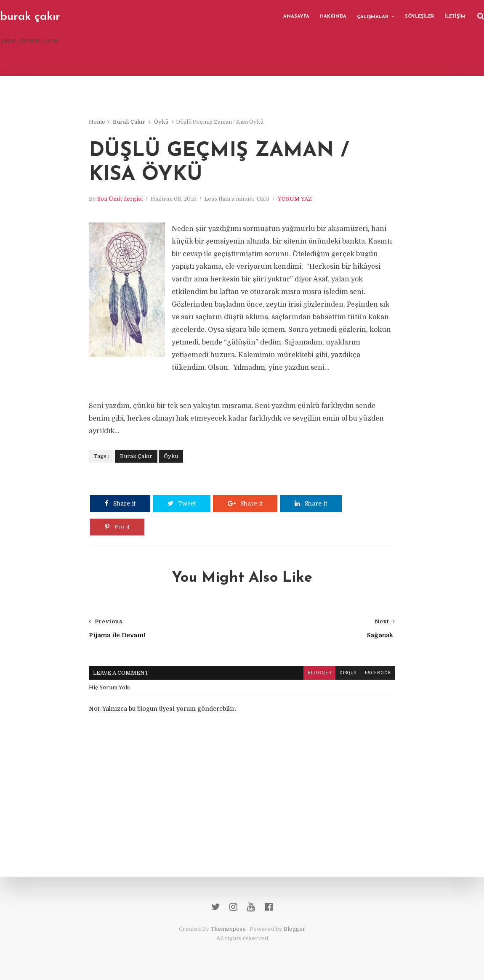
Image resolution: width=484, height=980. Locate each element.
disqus (348, 673)
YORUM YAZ (295, 199)
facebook (378, 673)
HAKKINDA (333, 17)
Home (97, 122)
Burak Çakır (129, 122)
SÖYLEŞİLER (419, 17)
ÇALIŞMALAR (372, 17)
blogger (319, 673)
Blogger (295, 929)
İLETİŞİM (455, 17)
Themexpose (228, 929)
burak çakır (30, 17)
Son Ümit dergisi (120, 199)
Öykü (161, 122)
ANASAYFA (296, 17)
